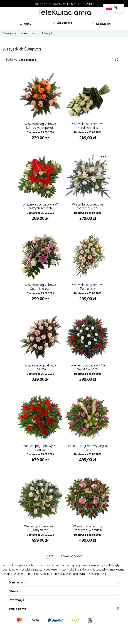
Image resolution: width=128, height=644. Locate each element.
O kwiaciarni (64, 582)
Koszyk (101, 24)
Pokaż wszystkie (72, 556)
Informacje (64, 600)
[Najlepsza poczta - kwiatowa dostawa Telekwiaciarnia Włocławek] (64, 13)
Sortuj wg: (12, 60)
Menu (25, 24)
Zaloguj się (62, 23)
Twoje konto (64, 609)
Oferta (64, 591)
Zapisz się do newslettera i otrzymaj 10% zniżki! (64, 4)
